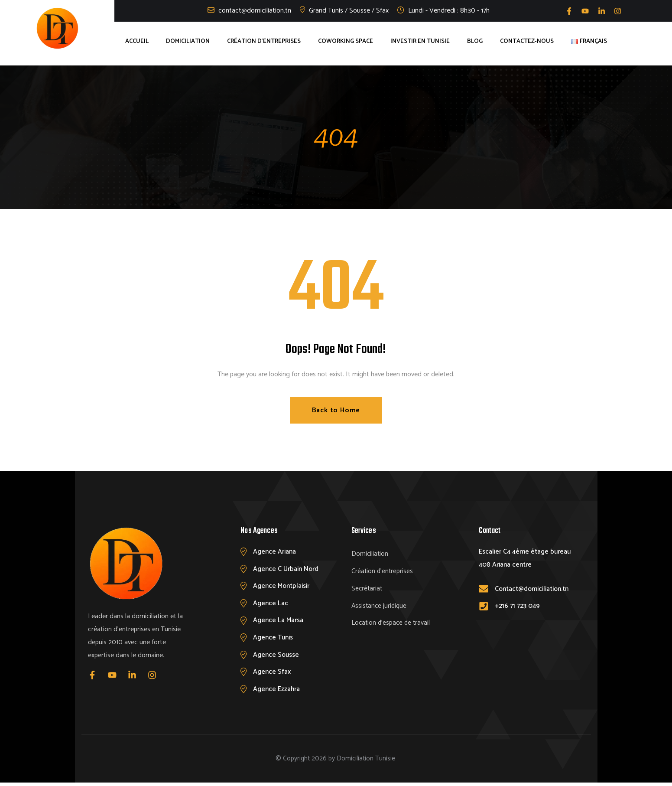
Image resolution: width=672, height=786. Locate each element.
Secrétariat (367, 589)
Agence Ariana (275, 552)
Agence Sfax (272, 674)
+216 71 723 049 (518, 606)
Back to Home (336, 410)
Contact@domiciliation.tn (534, 589)
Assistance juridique (380, 606)
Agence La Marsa (279, 622)
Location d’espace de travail (392, 623)
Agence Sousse (277, 657)
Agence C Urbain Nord (287, 569)
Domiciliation (370, 554)
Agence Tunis (274, 639)
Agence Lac (271, 604)
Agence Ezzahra (277, 692)
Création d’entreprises (383, 571)
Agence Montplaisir (282, 587)
